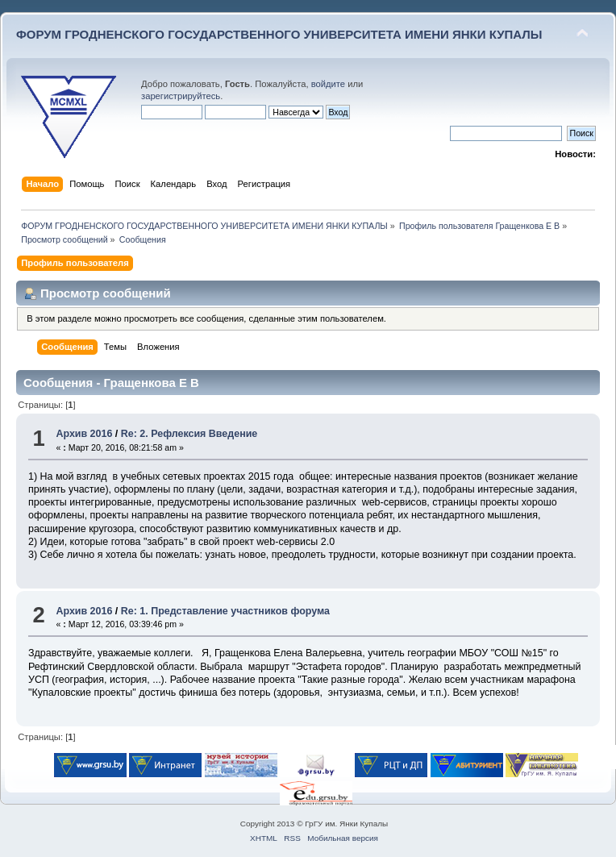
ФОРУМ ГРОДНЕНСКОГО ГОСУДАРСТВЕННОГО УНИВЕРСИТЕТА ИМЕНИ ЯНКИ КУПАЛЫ (279, 34)
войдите (328, 84)
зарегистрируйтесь (181, 96)
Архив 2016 (84, 434)
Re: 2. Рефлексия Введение (189, 434)
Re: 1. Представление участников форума (225, 611)
